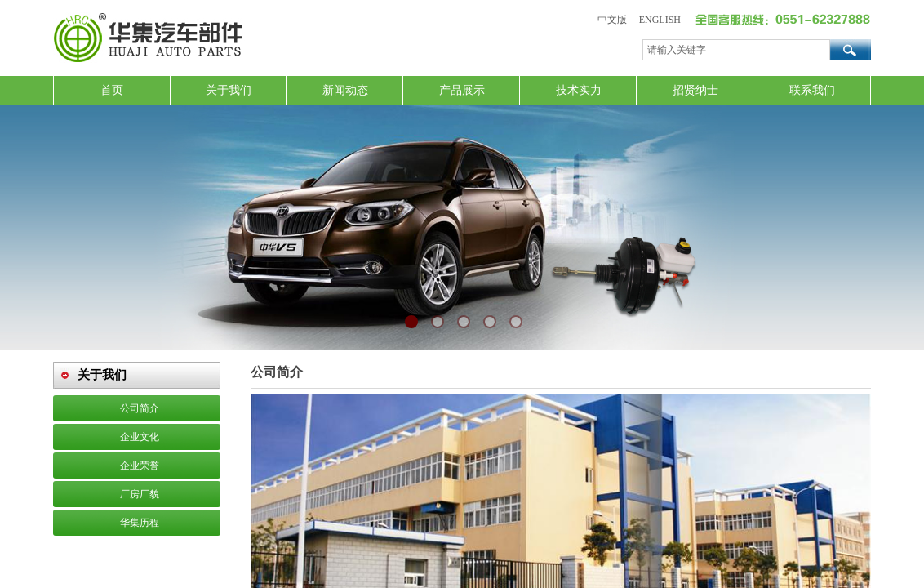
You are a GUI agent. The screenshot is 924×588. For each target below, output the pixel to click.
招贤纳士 (695, 90)
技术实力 (579, 90)
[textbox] (736, 50)
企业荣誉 (140, 465)
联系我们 (812, 90)
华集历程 (140, 523)
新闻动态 (345, 90)
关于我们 (229, 90)
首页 (112, 90)
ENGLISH (660, 20)
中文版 (612, 20)
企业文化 (140, 437)
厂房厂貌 (140, 494)
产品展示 (462, 90)
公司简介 (140, 408)
